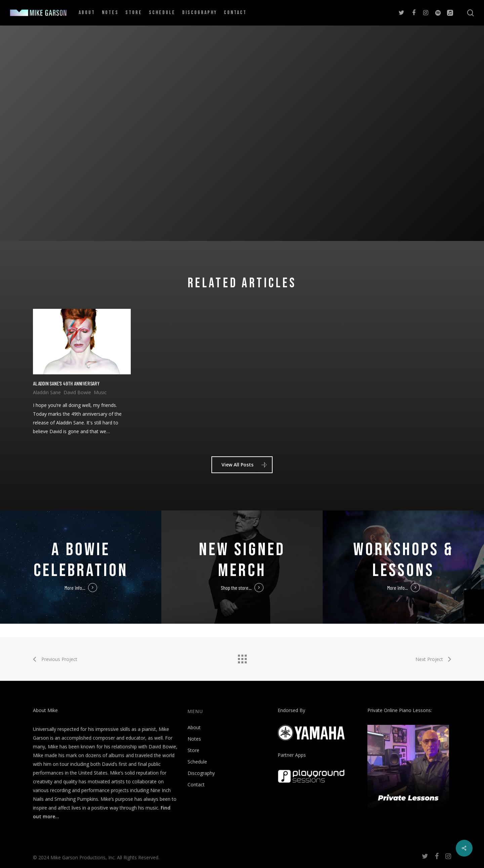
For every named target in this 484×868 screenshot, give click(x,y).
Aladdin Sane (47, 392)
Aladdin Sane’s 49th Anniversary (66, 383)
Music (100, 392)
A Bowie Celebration (81, 560)
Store (193, 750)
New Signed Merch (242, 560)
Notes (194, 739)
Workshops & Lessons (404, 560)
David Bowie (77, 392)
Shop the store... (236, 588)
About (194, 727)
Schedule (197, 762)
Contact (196, 784)
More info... (75, 588)
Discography (201, 773)
